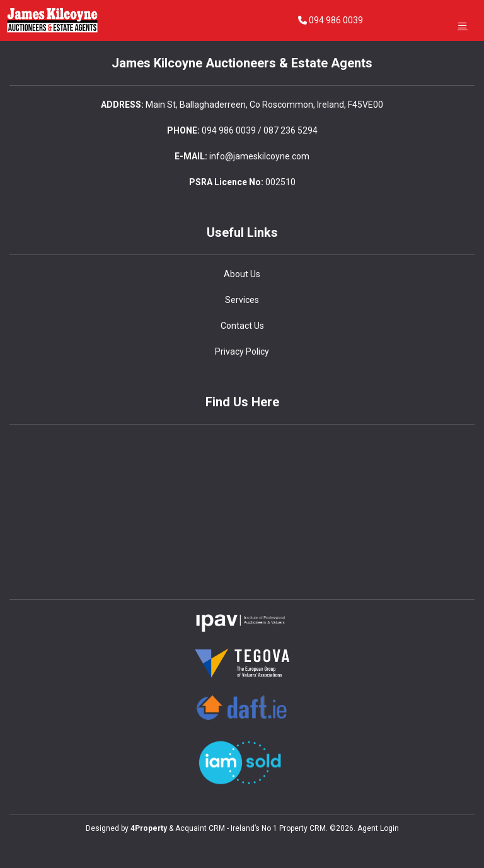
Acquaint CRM (200, 828)
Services (242, 300)
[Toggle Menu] (463, 26)
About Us (242, 274)
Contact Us (242, 326)
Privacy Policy (242, 351)
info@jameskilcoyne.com (259, 156)
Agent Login (378, 828)
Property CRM (302, 828)
